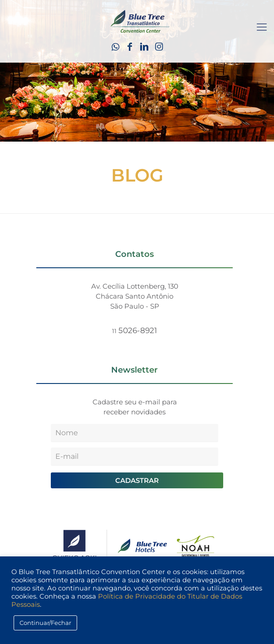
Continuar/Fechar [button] (45, 623)
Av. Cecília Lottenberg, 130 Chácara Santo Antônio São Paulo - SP (135, 296)
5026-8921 (135, 330)
